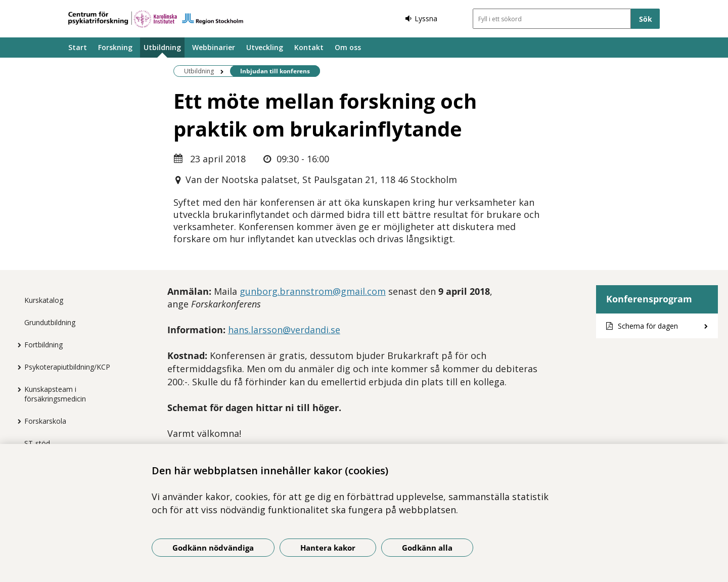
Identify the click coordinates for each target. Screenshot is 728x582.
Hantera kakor (328, 548)
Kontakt (309, 47)
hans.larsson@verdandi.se (284, 330)
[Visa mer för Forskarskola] (17, 421)
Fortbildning (43, 345)
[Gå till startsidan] (156, 19)
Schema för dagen (648, 326)
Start (78, 47)
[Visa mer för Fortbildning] (17, 345)
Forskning (115, 47)
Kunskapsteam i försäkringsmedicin (55, 394)
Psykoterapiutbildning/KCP (67, 367)
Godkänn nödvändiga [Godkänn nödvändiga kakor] (213, 548)
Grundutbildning (50, 322)
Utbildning (162, 47)
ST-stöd (37, 443)
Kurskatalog (44, 300)
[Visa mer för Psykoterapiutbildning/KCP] (17, 367)
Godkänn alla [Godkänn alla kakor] (427, 548)
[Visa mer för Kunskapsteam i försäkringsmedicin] (17, 389)
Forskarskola (45, 421)
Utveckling (265, 47)
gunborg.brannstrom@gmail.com (313, 291)
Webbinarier (214, 47)
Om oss (348, 47)
